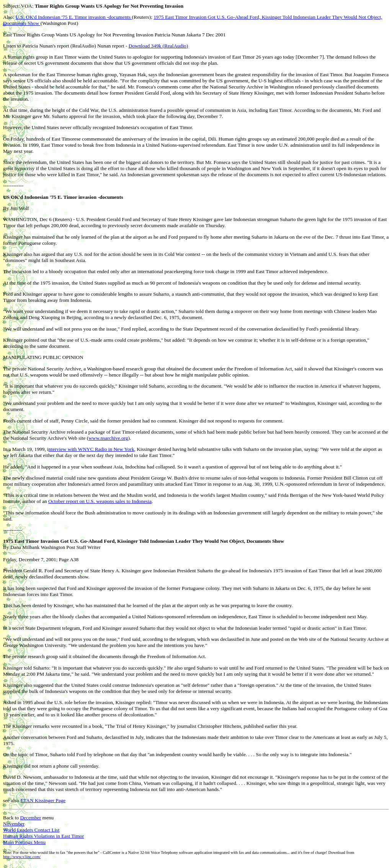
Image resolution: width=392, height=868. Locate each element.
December (30, 818)
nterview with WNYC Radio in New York (91, 449)
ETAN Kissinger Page (43, 800)
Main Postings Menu (24, 842)
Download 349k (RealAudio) (158, 46)
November (14, 824)
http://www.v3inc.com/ (22, 857)
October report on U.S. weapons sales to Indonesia (100, 501)
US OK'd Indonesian (26, 197)
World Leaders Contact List (31, 830)
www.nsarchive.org (108, 438)
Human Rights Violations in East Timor (43, 836)
